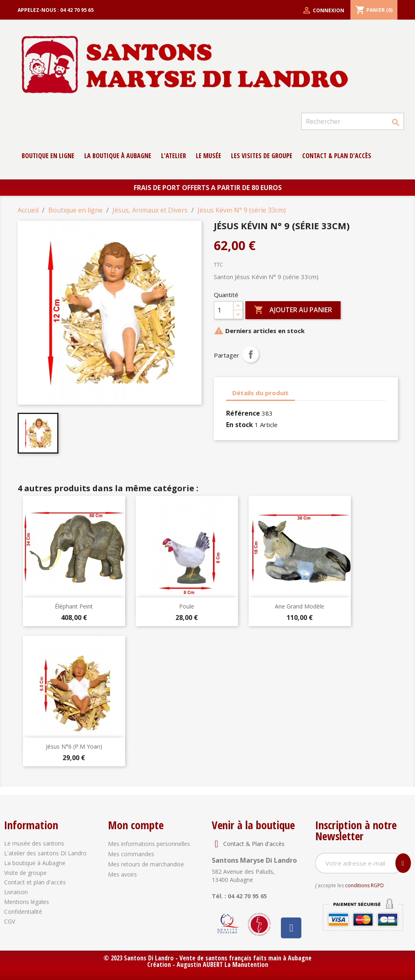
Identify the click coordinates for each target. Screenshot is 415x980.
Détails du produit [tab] (260, 393)
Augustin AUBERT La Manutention (222, 964)
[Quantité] (224, 310)
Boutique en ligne (48, 156)
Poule (187, 606)
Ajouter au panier (293, 310)
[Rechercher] (352, 121)
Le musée (209, 156)
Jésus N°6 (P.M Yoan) (74, 746)
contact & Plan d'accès (337, 156)
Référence (243, 413)
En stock (240, 425)
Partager (251, 354)
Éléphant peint (74, 606)
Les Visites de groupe (262, 156)
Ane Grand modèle (299, 606)
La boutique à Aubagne (118, 156)
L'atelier (174, 156)
